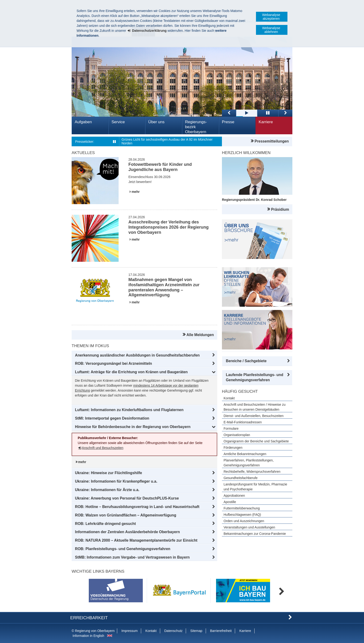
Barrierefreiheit (221, 631)
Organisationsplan (237, 435)
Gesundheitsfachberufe (241, 478)
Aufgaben (83, 122)
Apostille (230, 502)
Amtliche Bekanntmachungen (245, 454)
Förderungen (233, 448)
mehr (136, 192)
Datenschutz (173, 631)
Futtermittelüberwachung (242, 508)
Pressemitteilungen (272, 141)
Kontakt (229, 398)
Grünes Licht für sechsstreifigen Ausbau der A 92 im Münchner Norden (167, 141)
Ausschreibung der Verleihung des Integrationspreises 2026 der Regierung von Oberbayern (169, 227)
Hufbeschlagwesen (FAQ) (242, 515)
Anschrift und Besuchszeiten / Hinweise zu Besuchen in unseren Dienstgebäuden (255, 407)
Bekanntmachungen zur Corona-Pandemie (255, 534)
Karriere (266, 122)
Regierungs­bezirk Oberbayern (196, 127)
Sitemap (196, 631)
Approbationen (234, 496)
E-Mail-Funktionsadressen (243, 422)
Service (118, 122)
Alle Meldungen (200, 335)
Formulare (231, 429)
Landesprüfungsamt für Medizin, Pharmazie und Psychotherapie (255, 487)
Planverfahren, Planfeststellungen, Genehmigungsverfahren (249, 463)
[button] (144, 355)
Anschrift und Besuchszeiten (103, 448)
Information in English (88, 636)
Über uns (156, 122)
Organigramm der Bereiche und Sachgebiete (256, 441)
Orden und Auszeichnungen (244, 521)
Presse (228, 122)
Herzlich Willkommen (246, 153)
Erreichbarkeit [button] (89, 618)
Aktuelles (83, 153)
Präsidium (280, 209)
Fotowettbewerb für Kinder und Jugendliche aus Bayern (160, 167)
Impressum (130, 631)
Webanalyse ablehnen (271, 30)
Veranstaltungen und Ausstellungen (249, 527)
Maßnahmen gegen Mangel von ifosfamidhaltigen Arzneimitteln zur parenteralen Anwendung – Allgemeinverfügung (164, 287)
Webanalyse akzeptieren (271, 17)
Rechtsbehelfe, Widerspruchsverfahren (252, 472)
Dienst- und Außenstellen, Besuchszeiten (254, 416)
